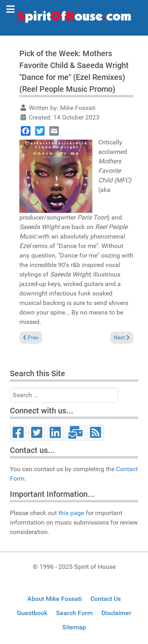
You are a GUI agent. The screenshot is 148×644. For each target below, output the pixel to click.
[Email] (75, 433)
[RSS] (95, 433)
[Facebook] (18, 433)
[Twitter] (37, 433)
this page (71, 513)
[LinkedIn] (55, 433)
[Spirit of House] (74, 19)
